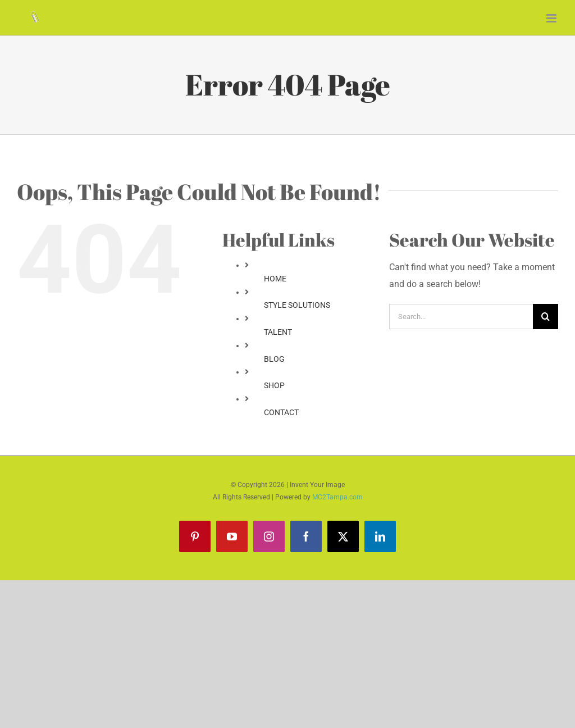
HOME (275, 279)
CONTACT (281, 412)
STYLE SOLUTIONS (297, 305)
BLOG (274, 359)
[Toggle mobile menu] (552, 18)
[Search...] (461, 317)
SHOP (274, 385)
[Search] (546, 317)
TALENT (278, 332)
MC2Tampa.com (337, 497)
